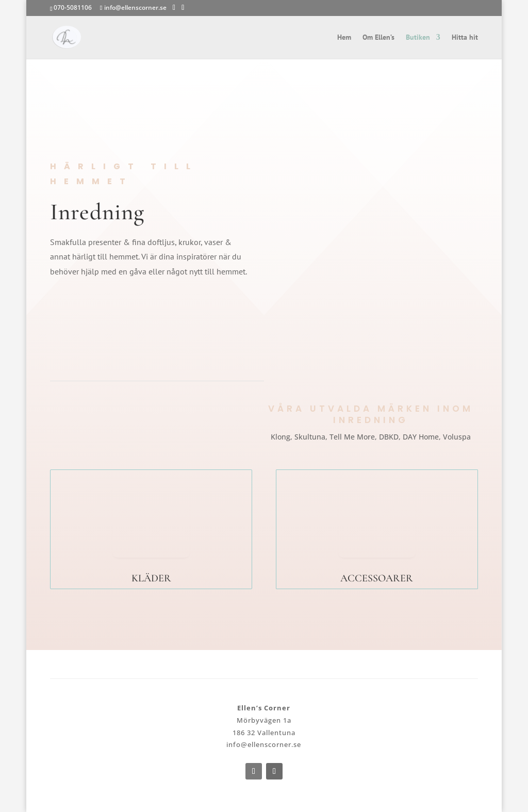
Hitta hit (465, 38)
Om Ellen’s (378, 38)
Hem (344, 38)
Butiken (418, 38)
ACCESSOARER (377, 578)
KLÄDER (151, 578)
